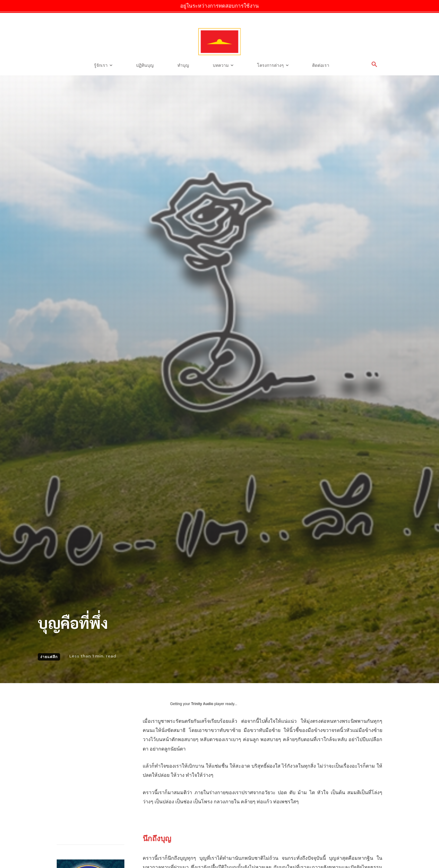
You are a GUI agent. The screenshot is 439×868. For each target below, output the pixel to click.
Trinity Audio (202, 704)
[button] (374, 65)
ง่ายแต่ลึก (49, 657)
